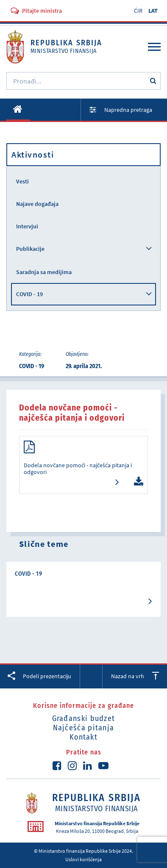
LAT (153, 11)
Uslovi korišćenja (83, 859)
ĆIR (138, 11)
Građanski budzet (84, 718)
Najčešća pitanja (84, 728)
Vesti (22, 181)
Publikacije (30, 249)
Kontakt (83, 737)
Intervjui (27, 226)
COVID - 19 (29, 294)
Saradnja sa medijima (44, 272)
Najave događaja (37, 204)
